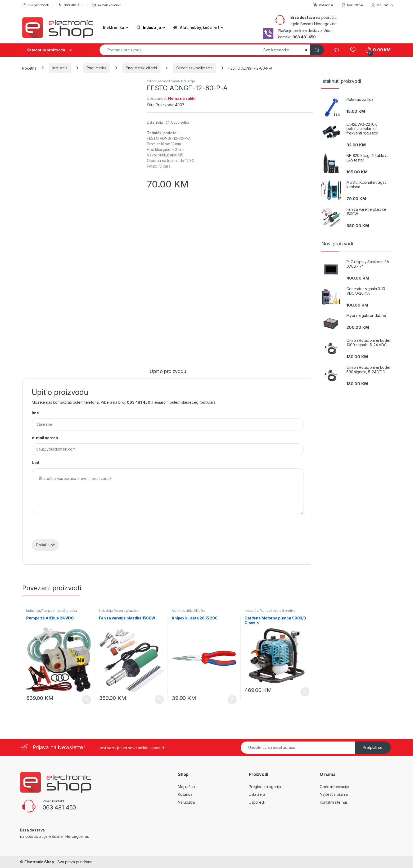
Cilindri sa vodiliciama (194, 68)
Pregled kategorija (265, 787)
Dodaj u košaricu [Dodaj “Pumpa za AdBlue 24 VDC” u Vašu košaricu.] (87, 700)
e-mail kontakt (106, 5)
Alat (175, 611)
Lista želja (257, 794)
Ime (35, 413)
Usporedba (180, 122)
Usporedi (257, 802)
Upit (35, 463)
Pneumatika (96, 68)
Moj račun (382, 5)
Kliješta (200, 611)
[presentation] (72, 529)
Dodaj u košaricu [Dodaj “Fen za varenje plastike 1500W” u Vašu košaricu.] (159, 700)
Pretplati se (373, 747)
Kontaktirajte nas (334, 802)
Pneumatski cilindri (141, 68)
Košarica (323, 5)
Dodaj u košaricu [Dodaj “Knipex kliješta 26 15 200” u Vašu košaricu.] (232, 700)
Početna (29, 68)
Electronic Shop (39, 862)
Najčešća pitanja (334, 794)
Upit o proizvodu (168, 372)
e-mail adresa (45, 438)
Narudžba (352, 5)
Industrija (60, 68)
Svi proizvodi (35, 5)
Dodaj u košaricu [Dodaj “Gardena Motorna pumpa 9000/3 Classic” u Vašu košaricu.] (305, 692)
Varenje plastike (126, 611)
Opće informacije (334, 787)
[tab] (168, 374)
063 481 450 (70, 5)
